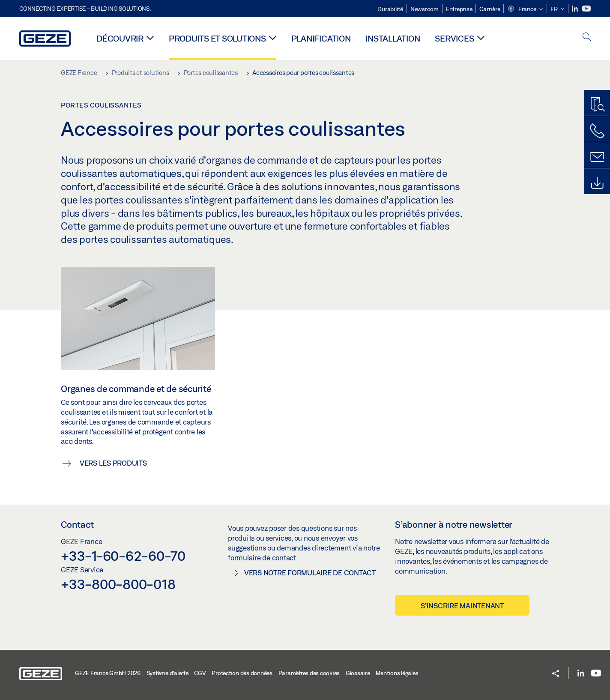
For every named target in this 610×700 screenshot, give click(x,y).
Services (454, 38)
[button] (525, 9)
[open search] (587, 37)
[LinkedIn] (576, 9)
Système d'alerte (167, 673)
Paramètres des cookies (309, 673)
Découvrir (120, 38)
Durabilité (390, 9)
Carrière (490, 9)
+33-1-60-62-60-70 (123, 556)
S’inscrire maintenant (462, 606)
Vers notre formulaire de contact (310, 573)
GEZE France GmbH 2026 (108, 673)
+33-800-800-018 (118, 584)
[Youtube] (586, 9)
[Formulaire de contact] (597, 157)
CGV (200, 673)
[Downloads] (597, 183)
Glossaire (358, 673)
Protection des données (242, 673)
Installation (393, 38)
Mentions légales (397, 673)
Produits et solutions (217, 38)
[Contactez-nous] (597, 131)
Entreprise (459, 9)
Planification (321, 38)
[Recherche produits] (597, 105)
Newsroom (425, 9)
